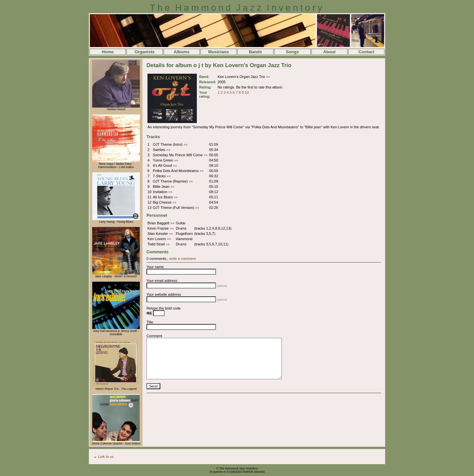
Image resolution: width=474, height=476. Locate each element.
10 (247, 92)
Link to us (106, 457)
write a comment (183, 259)
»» (268, 77)
